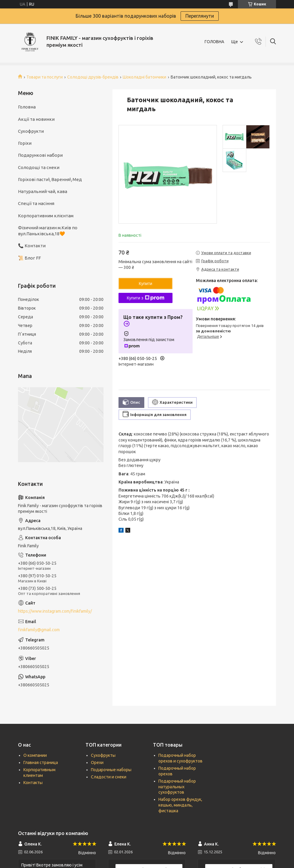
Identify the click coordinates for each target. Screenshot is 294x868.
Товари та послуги (45, 77)
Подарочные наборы (111, 770)
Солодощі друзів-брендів (93, 77)
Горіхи (25, 143)
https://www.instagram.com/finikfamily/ (55, 611)
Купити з (145, 298)
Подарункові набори (40, 155)
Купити (146, 284)
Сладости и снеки (109, 777)
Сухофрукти (31, 131)
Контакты (33, 783)
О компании (35, 755)
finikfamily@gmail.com (39, 630)
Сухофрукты (103, 755)
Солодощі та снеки (39, 167)
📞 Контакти (32, 246)
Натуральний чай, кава (43, 191)
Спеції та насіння (36, 203)
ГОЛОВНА (214, 42)
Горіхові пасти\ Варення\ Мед (50, 179)
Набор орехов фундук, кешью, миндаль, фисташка (180, 805)
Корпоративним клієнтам (46, 216)
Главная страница (41, 762)
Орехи (97, 762)
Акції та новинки (36, 119)
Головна (27, 107)
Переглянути (200, 16)
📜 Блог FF (29, 258)
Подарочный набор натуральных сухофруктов (177, 787)
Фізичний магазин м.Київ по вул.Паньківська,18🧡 (48, 231)
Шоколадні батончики (144, 77)
